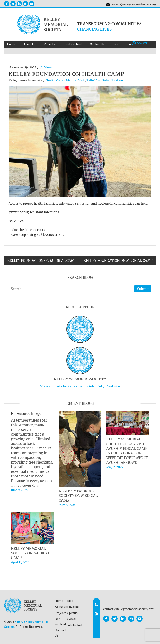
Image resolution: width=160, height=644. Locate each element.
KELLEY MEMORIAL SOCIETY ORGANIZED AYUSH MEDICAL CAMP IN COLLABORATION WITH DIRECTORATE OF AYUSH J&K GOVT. (127, 451)
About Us (30, 44)
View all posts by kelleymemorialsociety (72, 386)
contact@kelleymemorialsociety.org (133, 4)
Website (114, 386)
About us (61, 607)
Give (116, 44)
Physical (73, 607)
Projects (61, 613)
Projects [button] (49, 44)
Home (11, 44)
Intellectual (75, 625)
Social (71, 619)
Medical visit (76, 80)
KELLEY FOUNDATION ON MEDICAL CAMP (42, 260)
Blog (130, 44)
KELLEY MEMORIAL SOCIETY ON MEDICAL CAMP (78, 496)
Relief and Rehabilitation (105, 80)
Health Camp (55, 80)
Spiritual (73, 613)
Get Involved (74, 44)
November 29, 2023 (22, 67)
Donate (140, 43)
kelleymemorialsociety (25, 80)
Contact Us (97, 44)
